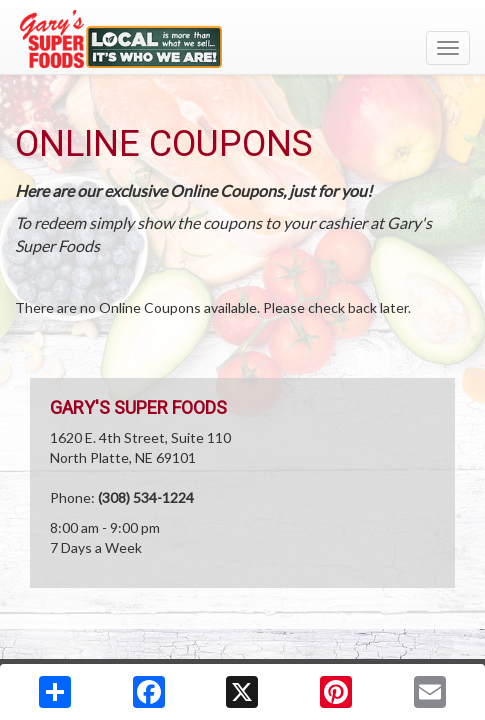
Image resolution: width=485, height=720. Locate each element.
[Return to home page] (242, 39)
